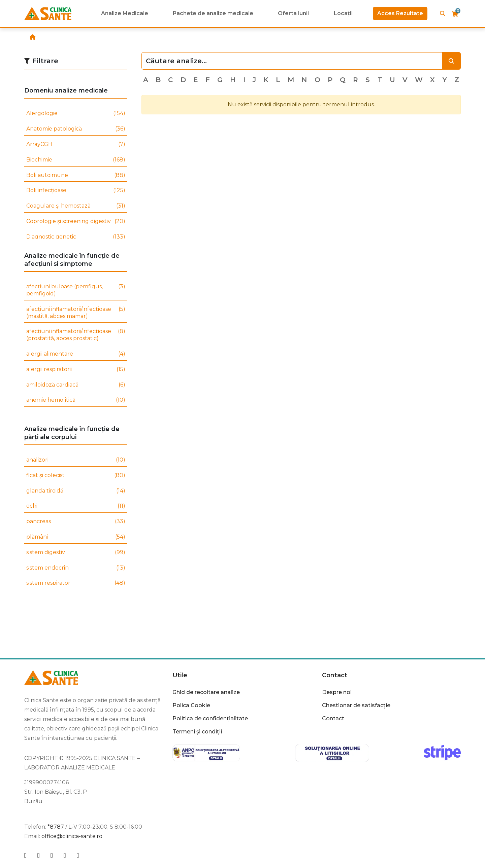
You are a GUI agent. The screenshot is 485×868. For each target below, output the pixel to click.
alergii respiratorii (76, 370)
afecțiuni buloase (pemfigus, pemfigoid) (76, 290)
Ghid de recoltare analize (206, 692)
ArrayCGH (76, 144)
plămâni (76, 537)
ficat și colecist (76, 476)
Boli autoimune (76, 175)
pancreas (76, 522)
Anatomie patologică (76, 129)
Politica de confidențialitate (210, 718)
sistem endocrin (76, 568)
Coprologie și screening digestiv (76, 222)
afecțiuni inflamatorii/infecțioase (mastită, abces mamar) (76, 313)
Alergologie (76, 114)
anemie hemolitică (76, 400)
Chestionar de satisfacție (356, 705)
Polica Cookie (191, 705)
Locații (343, 13)
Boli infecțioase (76, 191)
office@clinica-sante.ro (72, 836)
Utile (180, 675)
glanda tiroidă (76, 491)
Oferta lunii (293, 13)
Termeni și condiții (197, 732)
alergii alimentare (76, 354)
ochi (76, 506)
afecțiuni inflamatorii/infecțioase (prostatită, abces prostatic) (76, 335)
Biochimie (76, 160)
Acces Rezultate (400, 13)
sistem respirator (76, 583)
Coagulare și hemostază (76, 206)
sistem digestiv (76, 553)
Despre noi (337, 692)
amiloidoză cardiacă (76, 385)
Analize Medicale (125, 13)
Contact (335, 675)
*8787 (56, 827)
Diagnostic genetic (76, 237)
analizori (76, 460)
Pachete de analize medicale (213, 13)
